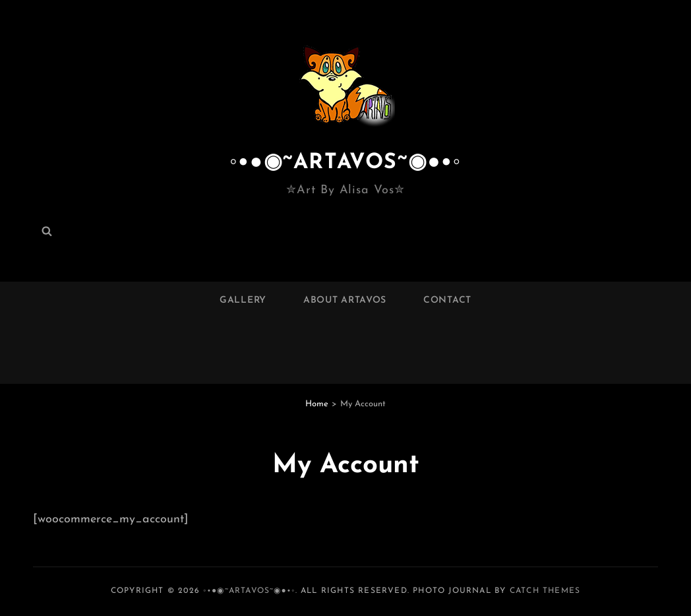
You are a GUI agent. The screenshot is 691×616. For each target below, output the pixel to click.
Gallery (243, 300)
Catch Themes (545, 591)
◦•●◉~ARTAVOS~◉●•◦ (345, 163)
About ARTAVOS (345, 300)
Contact (447, 300)
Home (317, 404)
